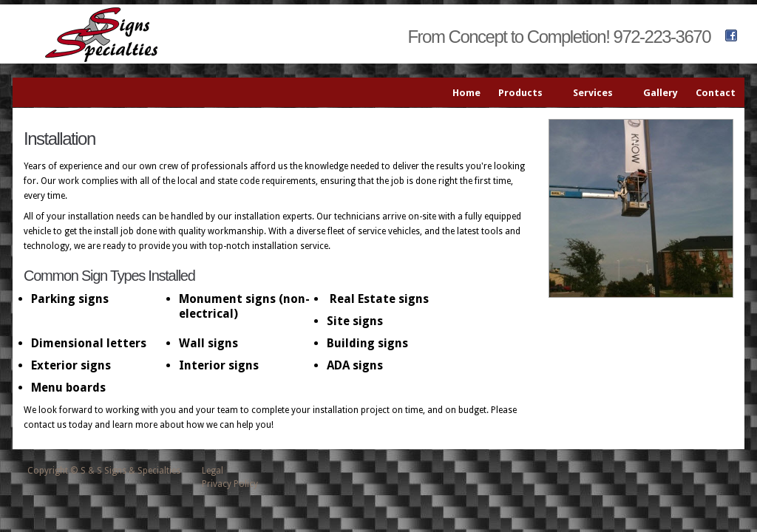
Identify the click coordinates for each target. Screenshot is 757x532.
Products (524, 93)
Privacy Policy (230, 484)
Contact (716, 93)
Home (466, 93)
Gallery (661, 93)
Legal (213, 471)
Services (596, 93)
